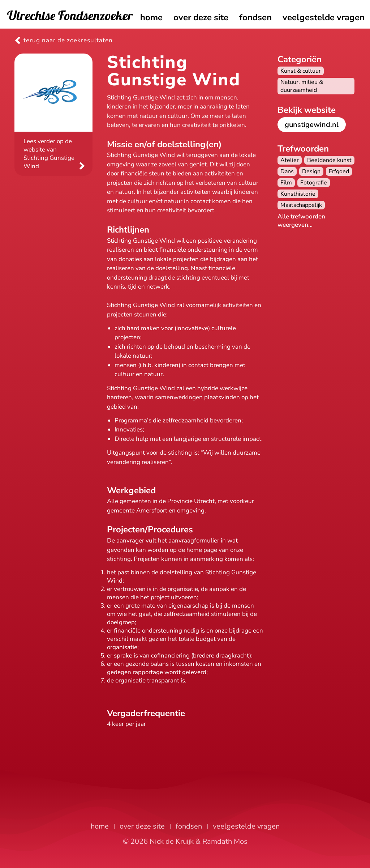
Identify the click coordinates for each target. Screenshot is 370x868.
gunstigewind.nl (312, 125)
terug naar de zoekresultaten (68, 40)
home (151, 17)
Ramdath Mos (225, 841)
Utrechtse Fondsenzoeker (70, 15)
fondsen (255, 17)
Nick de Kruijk (172, 841)
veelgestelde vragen (324, 17)
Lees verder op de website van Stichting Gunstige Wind (49, 154)
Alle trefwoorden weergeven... (301, 221)
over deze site (201, 17)
